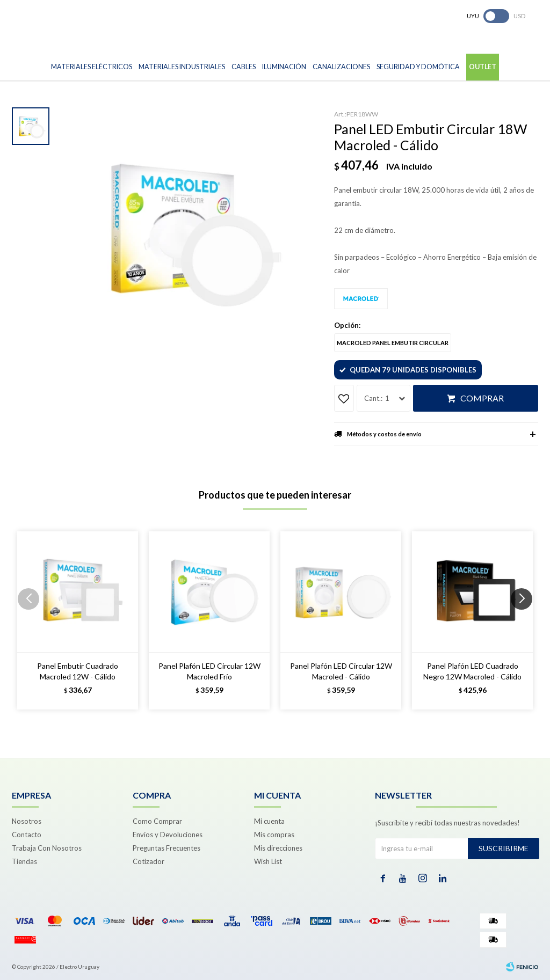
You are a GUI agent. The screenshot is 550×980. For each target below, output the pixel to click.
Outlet (483, 67)
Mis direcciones (278, 848)
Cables (244, 67)
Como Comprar (157, 821)
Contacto (27, 835)
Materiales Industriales (182, 67)
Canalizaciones (341, 67)
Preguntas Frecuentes (167, 848)
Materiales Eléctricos (92, 67)
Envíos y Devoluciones (168, 835)
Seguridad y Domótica (418, 67)
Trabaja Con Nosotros (47, 848)
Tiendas (24, 861)
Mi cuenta (269, 821)
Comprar (482, 398)
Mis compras (274, 835)
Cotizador (149, 861)
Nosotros (27, 821)
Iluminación (284, 67)
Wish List (268, 861)
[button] (526, 620)
